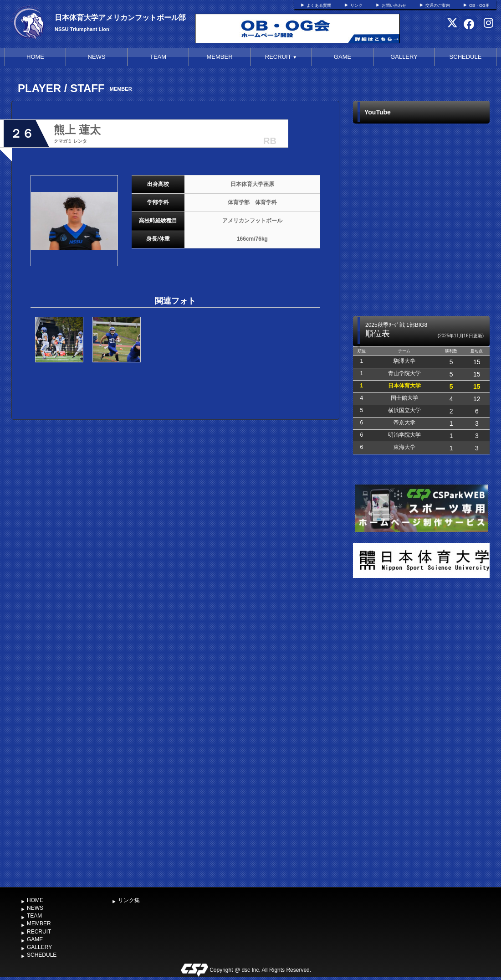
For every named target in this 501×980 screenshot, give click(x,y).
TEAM (158, 57)
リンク (356, 5)
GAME (343, 57)
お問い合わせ (394, 5)
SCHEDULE (466, 57)
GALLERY (404, 57)
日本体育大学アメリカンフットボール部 (120, 18)
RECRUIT (281, 57)
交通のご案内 (438, 5)
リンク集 (129, 900)
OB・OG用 (479, 5)
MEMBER (219, 57)
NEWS (97, 57)
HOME (35, 57)
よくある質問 (319, 5)
